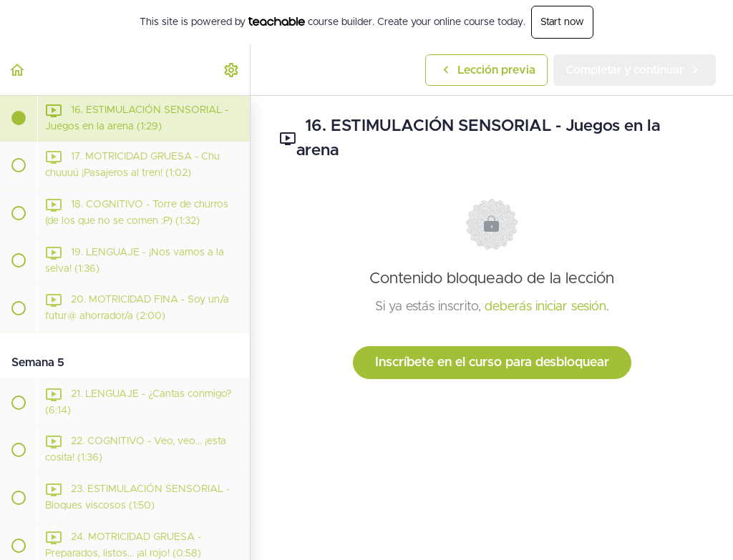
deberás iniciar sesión (545, 307)
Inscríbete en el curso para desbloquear (492, 363)
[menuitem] (232, 70)
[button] (18, 70)
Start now (562, 22)
